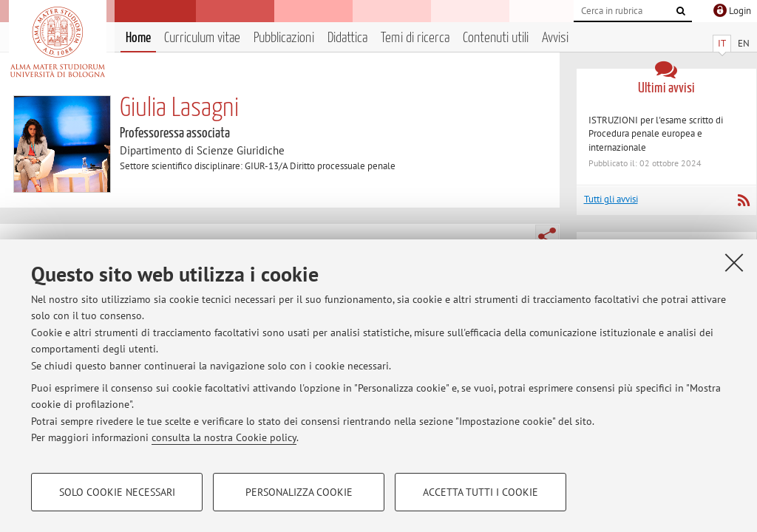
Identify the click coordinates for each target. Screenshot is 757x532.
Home (138, 38)
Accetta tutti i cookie (481, 492)
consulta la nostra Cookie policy (224, 437)
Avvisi (555, 38)
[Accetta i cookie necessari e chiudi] (734, 262)
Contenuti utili (496, 38)
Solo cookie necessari (117, 492)
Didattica (347, 38)
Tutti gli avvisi (611, 199)
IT (722, 43)
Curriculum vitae (202, 38)
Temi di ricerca (415, 38)
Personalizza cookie (299, 492)
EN (744, 43)
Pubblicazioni (284, 38)
